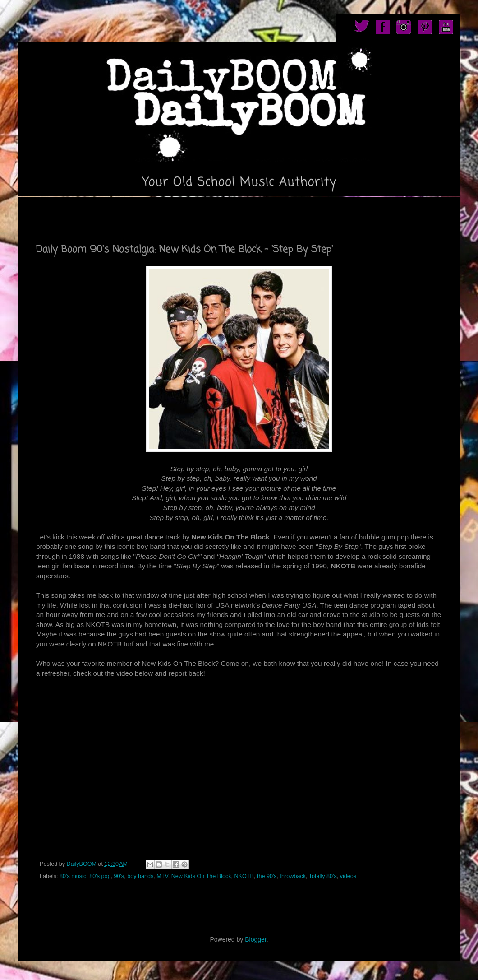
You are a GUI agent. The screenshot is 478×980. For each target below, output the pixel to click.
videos (348, 876)
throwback (293, 876)
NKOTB (244, 876)
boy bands (140, 876)
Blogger (255, 939)
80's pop (100, 876)
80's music (73, 876)
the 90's (267, 876)
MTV (162, 876)
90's (119, 876)
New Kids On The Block (201, 876)
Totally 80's (323, 876)
